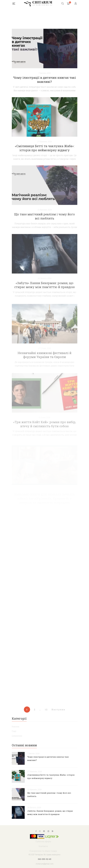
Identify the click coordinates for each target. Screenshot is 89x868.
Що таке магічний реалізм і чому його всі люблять (44, 226)
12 (46, 709)
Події (14, 731)
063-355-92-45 (45, 859)
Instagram (40, 831)
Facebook (36, 831)
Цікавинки (17, 736)
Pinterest (48, 831)
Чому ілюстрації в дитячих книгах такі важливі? (44, 80)
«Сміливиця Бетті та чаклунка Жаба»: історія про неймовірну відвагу (45, 156)
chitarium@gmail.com (45, 864)
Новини (16, 727)
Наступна (58, 709)
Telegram (44, 831)
